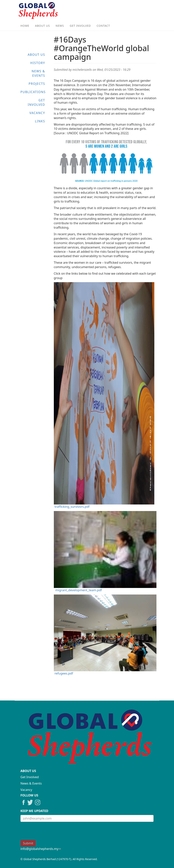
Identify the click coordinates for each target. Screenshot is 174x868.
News (60, 26)
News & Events (38, 73)
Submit (28, 843)
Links (40, 121)
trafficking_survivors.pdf (72, 507)
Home (25, 26)
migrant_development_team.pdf (79, 590)
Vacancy (37, 113)
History (38, 63)
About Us (43, 26)
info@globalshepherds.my (41, 849)
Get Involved (80, 26)
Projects (37, 84)
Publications (33, 92)
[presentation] (50, 832)
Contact (103, 26)
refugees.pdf (64, 673)
